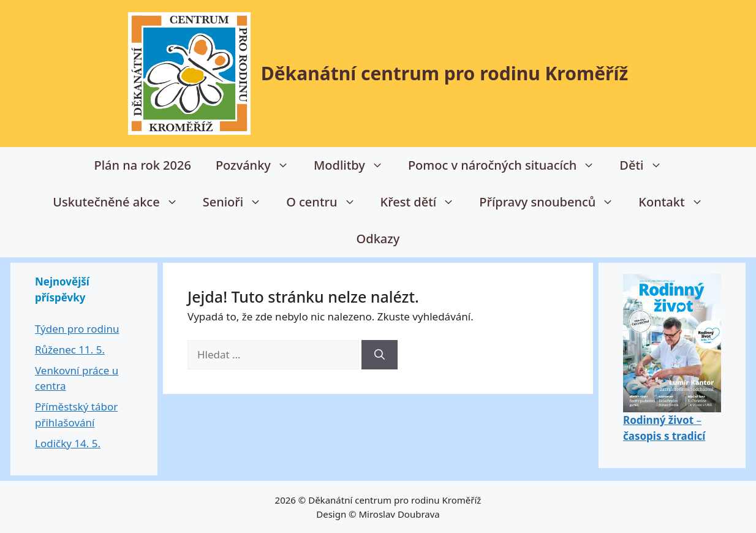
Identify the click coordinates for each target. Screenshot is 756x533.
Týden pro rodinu (77, 329)
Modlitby (355, 165)
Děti (647, 165)
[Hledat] (380, 355)
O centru (327, 202)
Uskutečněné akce (121, 202)
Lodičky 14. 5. (68, 443)
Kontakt (677, 202)
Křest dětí (424, 202)
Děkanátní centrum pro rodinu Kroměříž (445, 73)
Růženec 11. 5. (70, 350)
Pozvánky (259, 165)
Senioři (239, 202)
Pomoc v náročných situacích (508, 165)
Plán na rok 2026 (142, 165)
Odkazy (378, 239)
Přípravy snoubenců (553, 202)
